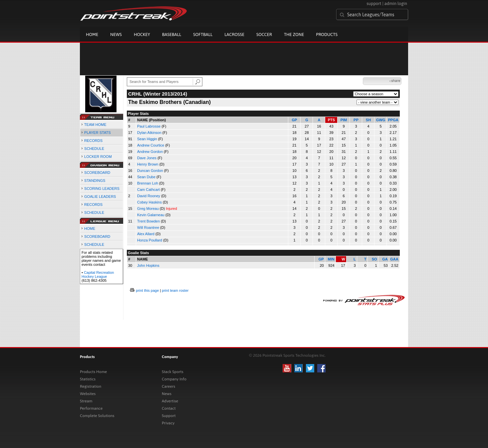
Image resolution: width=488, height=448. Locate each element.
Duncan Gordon (150, 171)
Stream (86, 401)
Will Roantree (148, 227)
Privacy (168, 423)
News (116, 34)
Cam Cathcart (148, 190)
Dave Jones (147, 158)
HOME (90, 228)
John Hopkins (148, 265)
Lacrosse (234, 34)
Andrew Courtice (151, 145)
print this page (147, 290)
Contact (169, 408)
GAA (394, 259)
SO (374, 259)
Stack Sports (173, 372)
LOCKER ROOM (98, 157)
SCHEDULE (94, 149)
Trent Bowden (148, 221)
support (374, 3)
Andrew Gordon (150, 152)
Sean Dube (146, 177)
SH (368, 120)
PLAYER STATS (97, 133)
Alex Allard (146, 234)
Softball (203, 34)
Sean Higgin (147, 139)
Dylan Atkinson (149, 133)
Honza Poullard (150, 240)
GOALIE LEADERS (100, 197)
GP (295, 120)
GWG (381, 120)
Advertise (170, 401)
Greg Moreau (148, 209)
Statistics (88, 379)
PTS (331, 120)
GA (385, 259)
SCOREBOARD (97, 173)
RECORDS (93, 141)
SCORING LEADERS (102, 189)
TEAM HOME (95, 125)
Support (169, 416)
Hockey (142, 34)
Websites (88, 394)
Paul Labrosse (149, 126)
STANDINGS (95, 181)
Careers (168, 386)
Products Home (93, 372)
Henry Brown (148, 164)
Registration (91, 386)
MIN (331, 259)
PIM (344, 120)
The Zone (294, 34)
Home (92, 34)
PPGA (393, 120)
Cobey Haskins (149, 202)
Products (327, 34)
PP (356, 120)
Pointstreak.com (133, 14)
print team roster (175, 290)
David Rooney (149, 196)
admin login (396, 3)
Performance (91, 408)
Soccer (264, 34)
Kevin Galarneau (151, 215)
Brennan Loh (148, 183)
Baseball (172, 34)
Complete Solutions (97, 416)
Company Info (174, 379)
